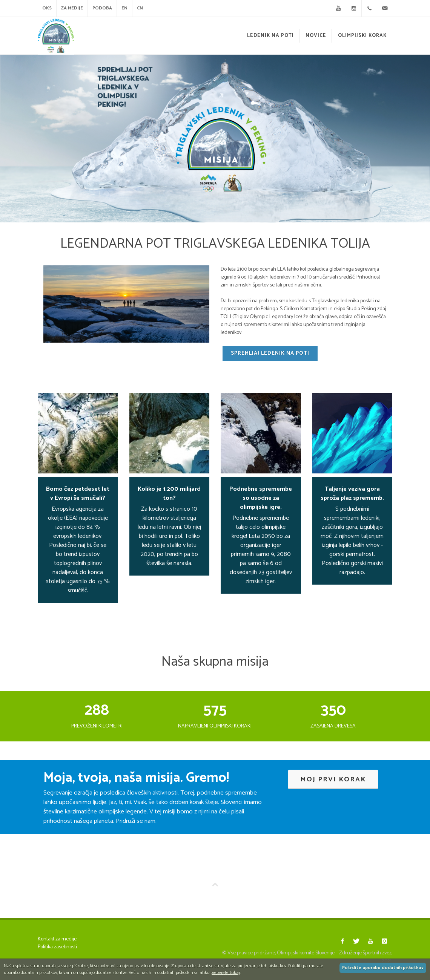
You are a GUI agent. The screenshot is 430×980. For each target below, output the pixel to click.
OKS (47, 8)
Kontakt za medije (57, 939)
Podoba (102, 8)
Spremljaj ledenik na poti (270, 353)
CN (140, 8)
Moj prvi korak (333, 779)
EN (124, 8)
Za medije (72, 8)
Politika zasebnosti (57, 947)
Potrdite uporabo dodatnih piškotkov (383, 968)
